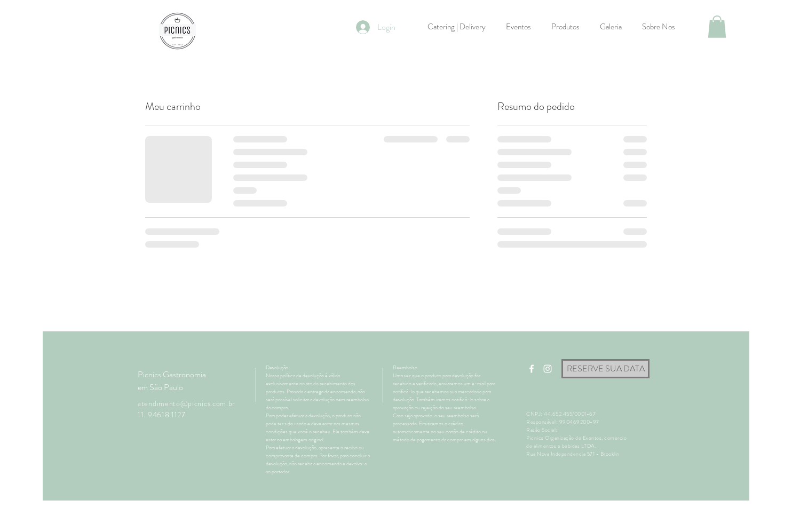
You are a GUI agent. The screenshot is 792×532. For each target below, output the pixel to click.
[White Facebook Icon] (532, 369)
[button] (717, 27)
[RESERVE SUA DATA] (605, 369)
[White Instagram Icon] (548, 369)
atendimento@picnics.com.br (187, 403)
